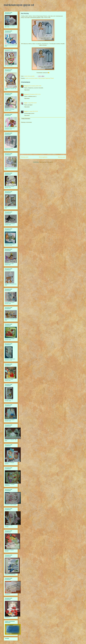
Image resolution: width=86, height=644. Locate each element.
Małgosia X (27, 86)
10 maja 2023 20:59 (33, 111)
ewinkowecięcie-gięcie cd (19, 5)
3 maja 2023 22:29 (32, 103)
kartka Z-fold (38, 78)
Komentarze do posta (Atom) (46, 162)
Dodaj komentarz (26, 119)
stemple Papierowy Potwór (47, 78)
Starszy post (61, 157)
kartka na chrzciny (30, 78)
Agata (26, 103)
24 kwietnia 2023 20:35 (36, 86)
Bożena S (27, 94)
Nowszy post (25, 157)
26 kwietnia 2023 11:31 (35, 94)
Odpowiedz (27, 90)
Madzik (26, 111)
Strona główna (43, 157)
